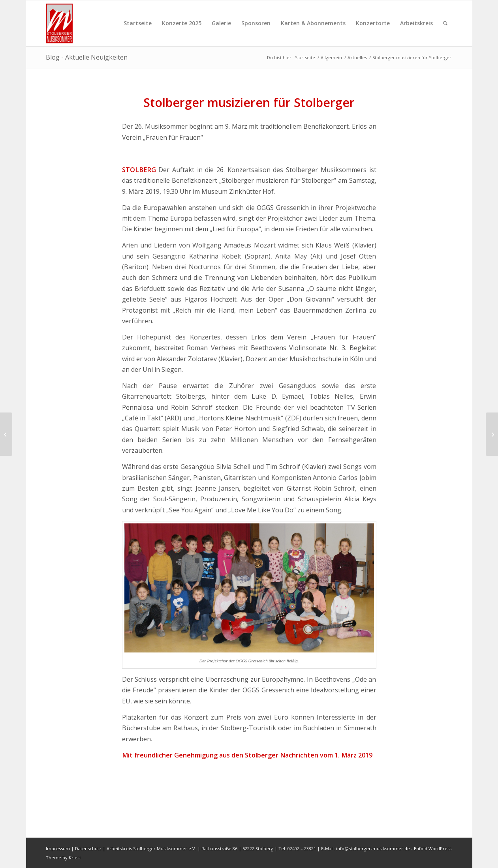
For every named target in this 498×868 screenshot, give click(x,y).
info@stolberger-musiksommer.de (374, 848)
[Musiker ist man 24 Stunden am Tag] (6, 434)
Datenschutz (88, 848)
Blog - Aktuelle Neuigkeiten (87, 57)
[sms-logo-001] (62, 23)
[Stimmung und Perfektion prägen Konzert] (492, 434)
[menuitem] (138, 23)
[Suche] (445, 23)
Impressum (58, 848)
